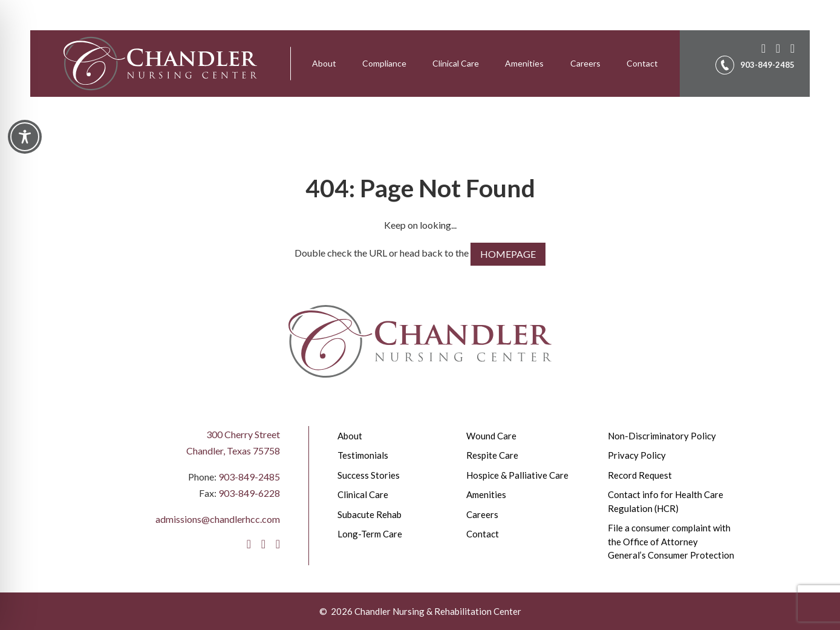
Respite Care (492, 455)
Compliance (384, 63)
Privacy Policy (637, 455)
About (324, 63)
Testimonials (363, 455)
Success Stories (369, 475)
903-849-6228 (249, 493)
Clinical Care (456, 63)
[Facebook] (761, 47)
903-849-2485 (249, 477)
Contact (642, 63)
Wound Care (491, 436)
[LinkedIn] (790, 47)
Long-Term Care (370, 534)
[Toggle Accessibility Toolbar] (25, 137)
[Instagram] (776, 47)
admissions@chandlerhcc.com (218, 519)
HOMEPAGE (508, 254)
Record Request (640, 475)
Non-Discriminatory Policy (662, 436)
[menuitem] (324, 64)
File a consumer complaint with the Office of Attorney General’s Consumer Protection (671, 541)
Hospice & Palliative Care (517, 475)
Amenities (524, 63)
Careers (585, 63)
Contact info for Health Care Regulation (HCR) (666, 501)
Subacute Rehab (370, 514)
